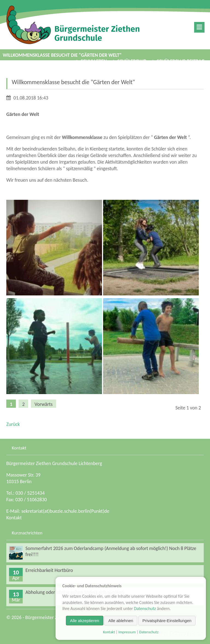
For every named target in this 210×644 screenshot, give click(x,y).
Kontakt (14, 518)
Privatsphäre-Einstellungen (167, 621)
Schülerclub (132, 61)
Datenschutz (145, 609)
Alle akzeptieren (85, 621)
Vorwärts (43, 404)
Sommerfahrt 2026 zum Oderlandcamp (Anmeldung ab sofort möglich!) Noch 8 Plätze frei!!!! (111, 551)
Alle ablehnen (121, 621)
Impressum (127, 632)
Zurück (13, 424)
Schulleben (94, 61)
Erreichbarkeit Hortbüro (49, 570)
